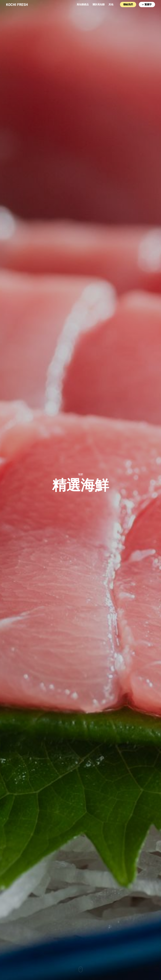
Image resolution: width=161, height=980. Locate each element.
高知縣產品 (83, 5)
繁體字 (147, 5)
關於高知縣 (99, 5)
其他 (111, 5)
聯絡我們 (128, 5)
